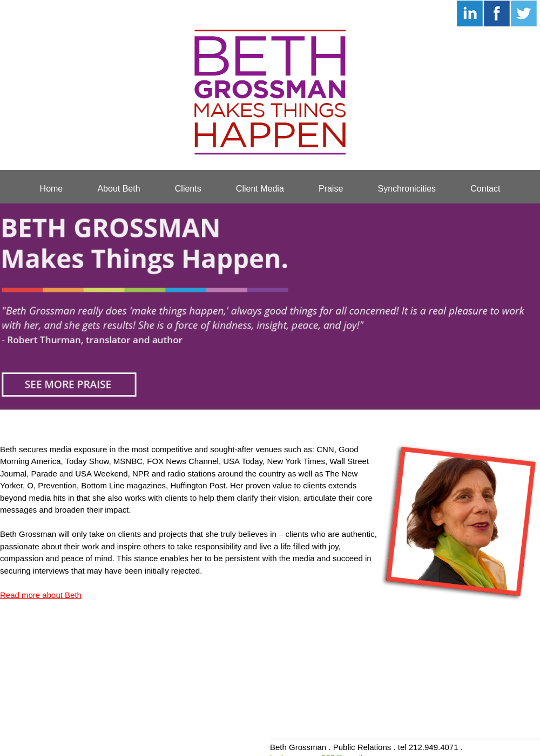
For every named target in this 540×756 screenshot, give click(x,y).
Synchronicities (407, 189)
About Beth (119, 189)
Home (52, 189)
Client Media (260, 189)
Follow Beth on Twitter (524, 13)
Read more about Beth (41, 595)
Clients (188, 189)
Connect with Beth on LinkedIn (470, 13)
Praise (331, 189)
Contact (485, 189)
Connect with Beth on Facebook (497, 13)
